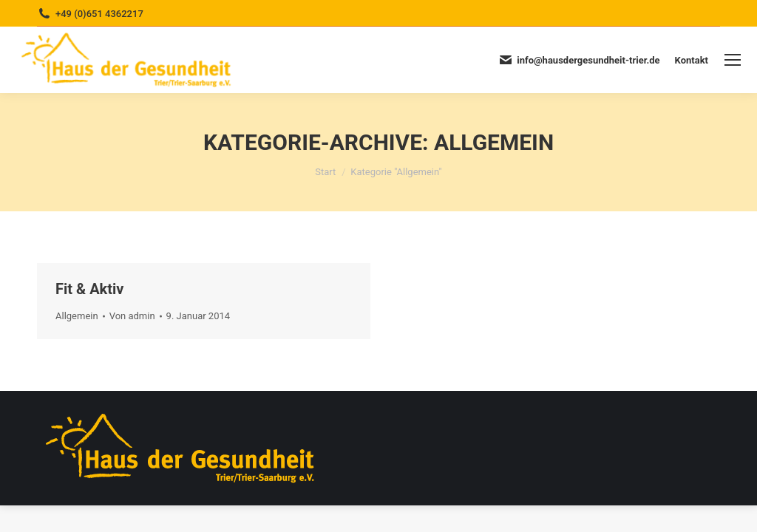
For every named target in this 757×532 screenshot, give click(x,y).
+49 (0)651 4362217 (99, 14)
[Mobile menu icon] (733, 60)
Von (132, 316)
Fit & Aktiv (89, 289)
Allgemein (77, 316)
